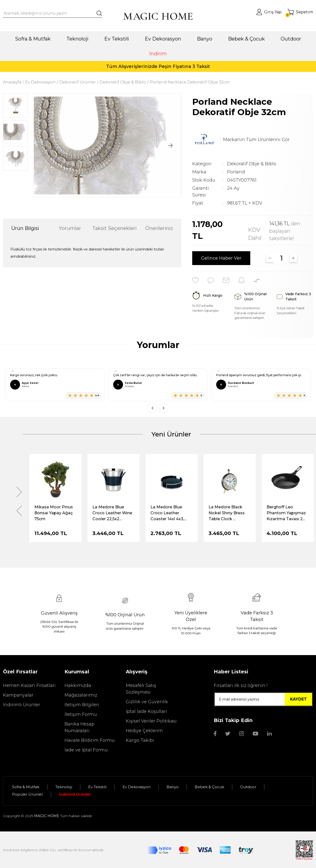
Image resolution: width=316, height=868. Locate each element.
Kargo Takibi (140, 740)
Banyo (173, 787)
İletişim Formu (81, 714)
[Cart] (300, 12)
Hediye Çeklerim (144, 731)
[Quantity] (282, 258)
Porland (236, 172)
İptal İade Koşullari (146, 711)
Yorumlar (70, 228)
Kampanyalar (18, 695)
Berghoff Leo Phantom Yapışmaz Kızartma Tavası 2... (286, 513)
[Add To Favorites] (195, 280)
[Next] (170, 145)
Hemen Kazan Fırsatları (29, 685)
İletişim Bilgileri (82, 705)
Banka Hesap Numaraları (79, 727)
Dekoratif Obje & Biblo (252, 164)
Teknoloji (64, 787)
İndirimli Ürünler (21, 705)
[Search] (53, 13)
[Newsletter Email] (263, 699)
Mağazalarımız (81, 695)
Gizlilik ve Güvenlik (147, 702)
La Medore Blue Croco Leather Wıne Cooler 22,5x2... (112, 513)
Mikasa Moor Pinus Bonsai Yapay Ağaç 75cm (54, 513)
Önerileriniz (159, 228)
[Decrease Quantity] (270, 258)
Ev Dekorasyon (137, 787)
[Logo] (158, 16)
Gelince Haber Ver (221, 258)
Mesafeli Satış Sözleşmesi (141, 689)
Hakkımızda (78, 685)
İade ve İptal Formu (86, 750)
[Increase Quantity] (293, 258)
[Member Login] (269, 12)
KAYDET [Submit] (298, 699)
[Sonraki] (164, 408)
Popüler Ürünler (28, 794)
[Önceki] (152, 408)
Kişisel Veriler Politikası (151, 721)
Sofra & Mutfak (26, 787)
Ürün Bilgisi (25, 228)
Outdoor (248, 787)
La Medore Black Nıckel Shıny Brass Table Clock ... (227, 513)
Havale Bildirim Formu (90, 740)
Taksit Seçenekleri (114, 228)
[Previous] (45, 145)
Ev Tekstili (97, 787)
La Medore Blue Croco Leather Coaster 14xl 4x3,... (168, 513)
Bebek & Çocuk (209, 787)
